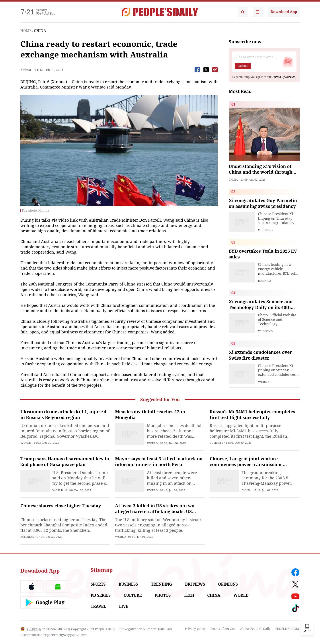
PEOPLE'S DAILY (287, 629)
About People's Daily (255, 629)
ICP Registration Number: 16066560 (145, 629)
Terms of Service (223, 629)
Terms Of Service (284, 77)
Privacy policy (195, 629)
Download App (284, 12)
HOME (26, 31)
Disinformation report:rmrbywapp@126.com (54, 635)
